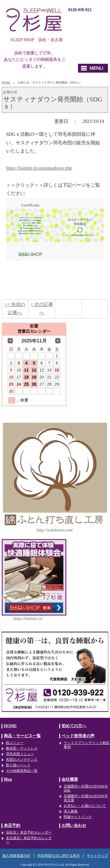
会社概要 (70, 779)
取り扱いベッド (18, 765)
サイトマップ (97, 856)
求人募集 (71, 811)
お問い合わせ (74, 826)
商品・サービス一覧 (22, 736)
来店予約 (12, 826)
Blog (8, 779)
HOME (6, 82)
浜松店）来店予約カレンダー (29, 832)
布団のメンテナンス (22, 760)
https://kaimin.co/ (28, 618)
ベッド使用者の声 (78, 736)
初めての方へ (74, 726)
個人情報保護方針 (16, 856)
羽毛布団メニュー (20, 754)
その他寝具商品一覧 (22, 771)
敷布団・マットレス (22, 748)
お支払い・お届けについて (85, 806)
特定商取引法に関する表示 (59, 856)
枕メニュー (15, 743)
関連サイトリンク (78, 817)
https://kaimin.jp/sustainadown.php (39, 168)
